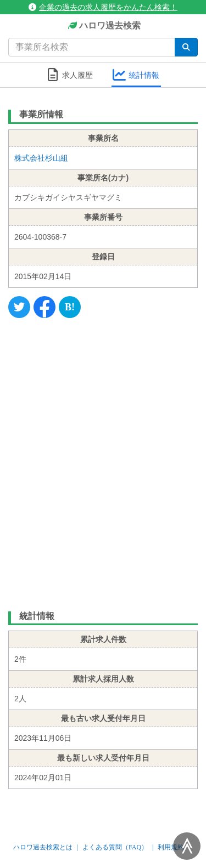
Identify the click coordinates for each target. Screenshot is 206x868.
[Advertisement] (103, 462)
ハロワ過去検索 (103, 26)
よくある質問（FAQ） (115, 847)
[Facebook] (44, 307)
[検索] (186, 47)
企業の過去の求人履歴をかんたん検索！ (103, 7)
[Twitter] (19, 307)
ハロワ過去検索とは (43, 847)
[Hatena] (70, 307)
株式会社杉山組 (41, 158)
